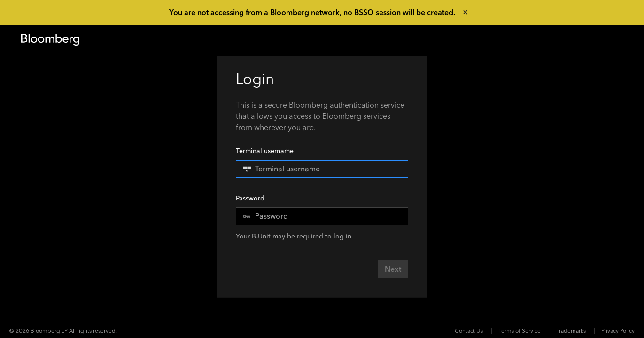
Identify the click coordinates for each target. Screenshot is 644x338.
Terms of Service (520, 331)
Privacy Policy (618, 331)
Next (393, 269)
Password (250, 198)
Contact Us (469, 331)
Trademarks (571, 331)
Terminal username (322, 162)
